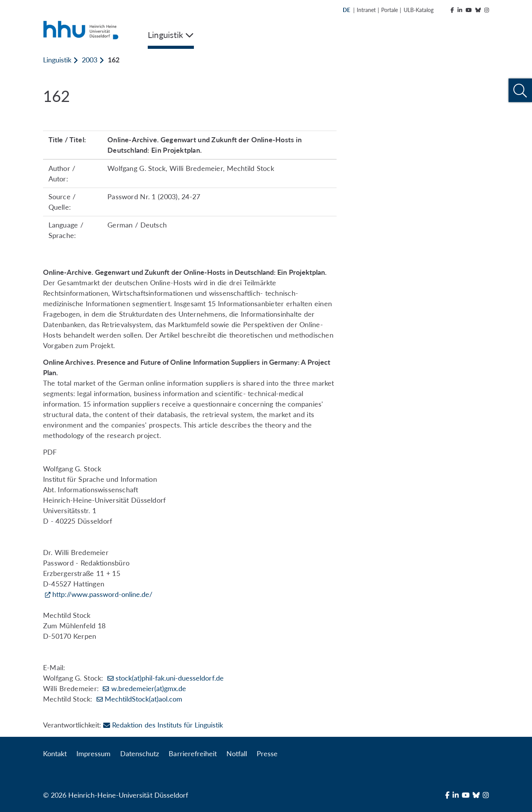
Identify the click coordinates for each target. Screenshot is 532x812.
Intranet (366, 10)
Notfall (237, 753)
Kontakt (55, 753)
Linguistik (57, 60)
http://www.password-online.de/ (102, 594)
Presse (267, 753)
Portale (389, 10)
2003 (90, 60)
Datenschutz (140, 753)
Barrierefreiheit (193, 753)
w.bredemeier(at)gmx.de (149, 688)
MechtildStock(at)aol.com (143, 699)
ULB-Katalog (419, 10)
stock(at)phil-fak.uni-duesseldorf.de (170, 678)
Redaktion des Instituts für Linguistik (163, 725)
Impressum (93, 753)
